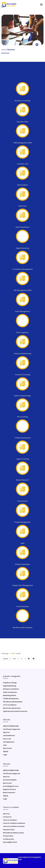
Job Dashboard (9, 736)
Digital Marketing (10, 686)
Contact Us (7, 817)
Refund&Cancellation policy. (14, 833)
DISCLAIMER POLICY (10, 842)
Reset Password (9, 793)
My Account (7, 748)
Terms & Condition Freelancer (14, 823)
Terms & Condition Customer (14, 826)
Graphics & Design (10, 683)
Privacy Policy (8, 836)
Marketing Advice (10, 695)
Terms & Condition (10, 820)
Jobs (5, 745)
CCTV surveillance (10, 705)
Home (4, 50)
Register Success (9, 789)
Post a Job (7, 739)
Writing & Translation (11, 689)
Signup (6, 751)
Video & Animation (10, 692)
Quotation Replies (10, 780)
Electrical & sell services (12, 708)
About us (6, 732)
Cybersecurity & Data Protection (15, 711)
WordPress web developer (13, 702)
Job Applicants (9, 742)
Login (5, 755)
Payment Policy (9, 830)
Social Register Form (11, 786)
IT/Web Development (11, 699)
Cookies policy (8, 839)
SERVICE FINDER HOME (11, 726)
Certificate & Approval (11, 729)
